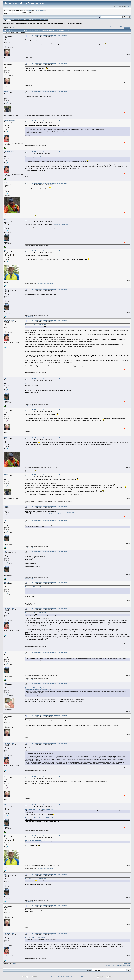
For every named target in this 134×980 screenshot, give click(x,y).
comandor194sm (9, 121)
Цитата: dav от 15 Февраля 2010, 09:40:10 (36, 587)
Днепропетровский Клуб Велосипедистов (15, 23)
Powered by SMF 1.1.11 (57, 977)
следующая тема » (124, 26)
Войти (37, 19)
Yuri (5, 183)
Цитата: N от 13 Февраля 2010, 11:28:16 (35, 156)
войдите (30, 10)
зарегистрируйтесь (40, 10)
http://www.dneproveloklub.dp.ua (46, 283)
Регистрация (43, 19)
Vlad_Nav (7, 582)
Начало (8, 19)
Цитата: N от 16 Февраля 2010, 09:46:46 (35, 840)
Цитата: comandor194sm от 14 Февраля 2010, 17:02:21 (39, 383)
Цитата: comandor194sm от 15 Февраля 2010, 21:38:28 (39, 809)
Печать (127, 28)
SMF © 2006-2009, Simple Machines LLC (73, 977)
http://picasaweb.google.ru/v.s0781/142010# (61, 513)
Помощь (21, 19)
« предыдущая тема (112, 26)
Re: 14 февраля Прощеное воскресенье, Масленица (49, 35)
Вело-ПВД (50, 23)
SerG (6, 683)
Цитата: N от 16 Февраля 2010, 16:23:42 (35, 938)
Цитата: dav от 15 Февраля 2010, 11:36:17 (36, 688)
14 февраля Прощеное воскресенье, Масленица (68, 23)
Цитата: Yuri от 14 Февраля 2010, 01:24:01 (36, 325)
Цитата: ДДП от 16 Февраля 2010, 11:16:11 (36, 879)
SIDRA (6, 506)
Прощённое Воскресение (61, 224)
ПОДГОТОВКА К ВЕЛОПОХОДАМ (37, 23)
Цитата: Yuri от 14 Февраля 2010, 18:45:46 (36, 613)
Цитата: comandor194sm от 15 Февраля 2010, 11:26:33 (39, 657)
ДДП (6, 251)
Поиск (26, 19)
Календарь (31, 19)
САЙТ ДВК (15, 19)
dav (5, 220)
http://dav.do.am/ (29, 247)
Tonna (6, 91)
